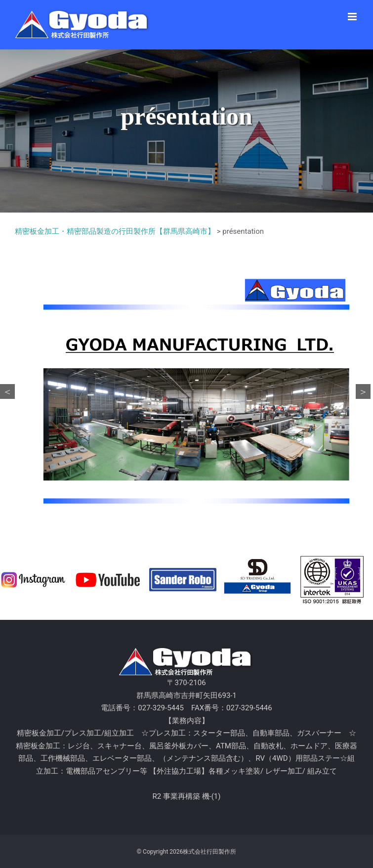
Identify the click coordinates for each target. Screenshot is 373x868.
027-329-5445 (161, 708)
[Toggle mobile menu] (353, 17)
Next (363, 391)
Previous (7, 391)
